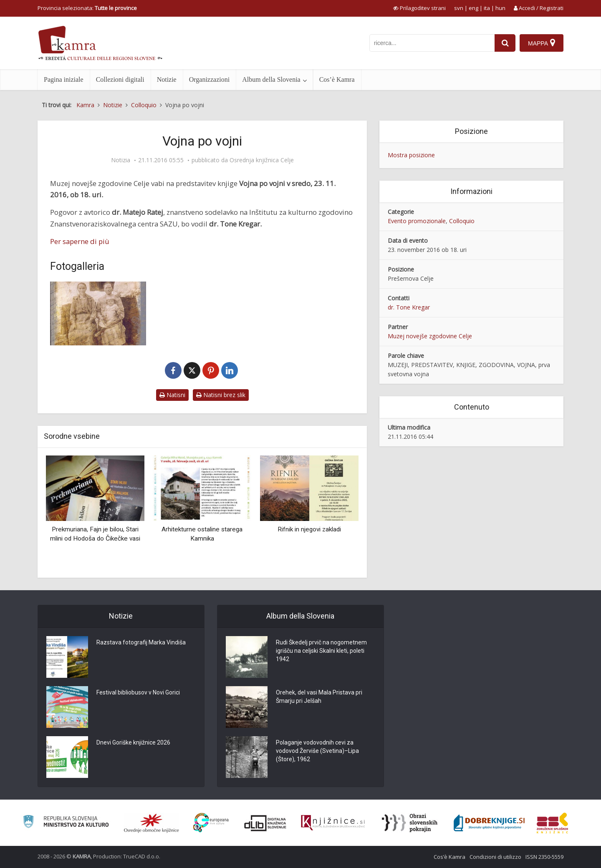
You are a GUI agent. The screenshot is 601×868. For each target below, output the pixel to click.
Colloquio (462, 221)
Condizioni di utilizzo (495, 857)
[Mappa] (542, 43)
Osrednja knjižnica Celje (262, 160)
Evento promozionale (417, 221)
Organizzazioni (209, 79)
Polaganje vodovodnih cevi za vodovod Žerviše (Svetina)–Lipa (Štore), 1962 (317, 751)
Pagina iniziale (64, 79)
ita (487, 8)
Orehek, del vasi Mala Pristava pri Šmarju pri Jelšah (319, 697)
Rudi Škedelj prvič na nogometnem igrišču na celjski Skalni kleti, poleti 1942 (321, 651)
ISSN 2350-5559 (544, 857)
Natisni (172, 395)
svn (459, 8)
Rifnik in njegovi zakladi (309, 529)
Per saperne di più (80, 241)
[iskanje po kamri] (432, 43)
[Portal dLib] (265, 823)
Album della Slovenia (271, 79)
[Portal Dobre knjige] (489, 823)
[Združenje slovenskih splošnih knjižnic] (333, 823)
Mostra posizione (411, 155)
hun (500, 8)
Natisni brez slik (221, 395)
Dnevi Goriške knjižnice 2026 (133, 742)
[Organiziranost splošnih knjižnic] (152, 823)
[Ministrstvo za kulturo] (66, 823)
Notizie (167, 79)
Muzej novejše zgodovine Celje (430, 336)
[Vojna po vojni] (98, 313)
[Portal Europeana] (211, 823)
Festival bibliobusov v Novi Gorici (138, 692)
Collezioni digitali (120, 79)
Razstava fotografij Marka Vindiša (141, 642)
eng (473, 8)
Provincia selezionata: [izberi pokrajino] (87, 8)
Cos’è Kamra (337, 79)
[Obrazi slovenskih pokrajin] (410, 823)
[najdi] (505, 43)
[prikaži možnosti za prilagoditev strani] (419, 8)
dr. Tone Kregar (409, 307)
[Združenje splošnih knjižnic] (552, 823)
